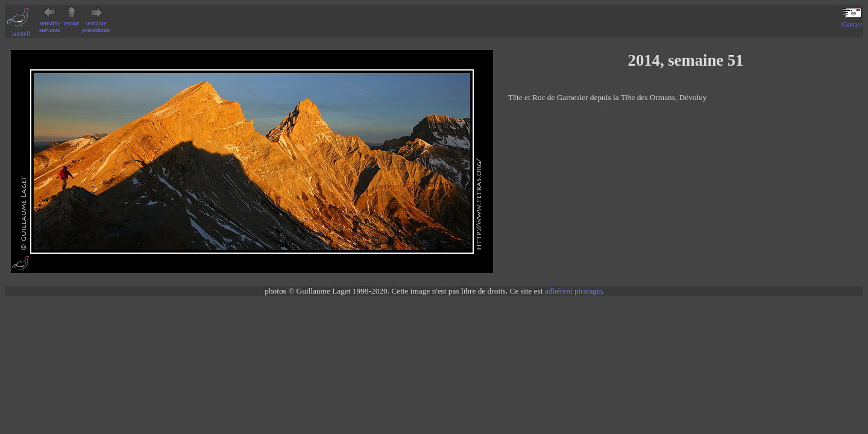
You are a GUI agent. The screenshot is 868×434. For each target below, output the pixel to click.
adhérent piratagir (573, 291)
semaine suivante (50, 23)
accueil (21, 30)
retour (71, 20)
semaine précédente (96, 23)
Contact (852, 21)
